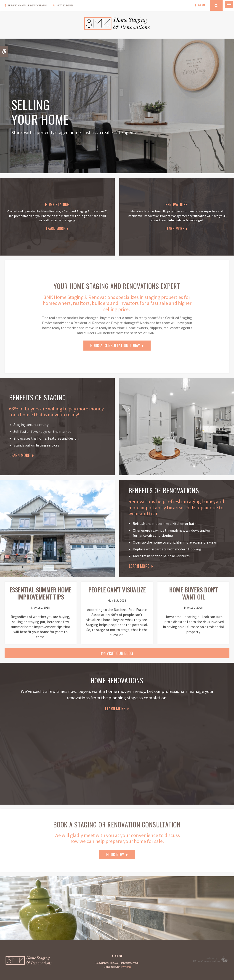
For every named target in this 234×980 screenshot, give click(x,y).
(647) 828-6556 (65, 5)
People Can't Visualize (117, 590)
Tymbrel (126, 967)
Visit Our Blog (117, 653)
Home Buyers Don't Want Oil (194, 593)
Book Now (115, 854)
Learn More (55, 229)
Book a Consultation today (115, 345)
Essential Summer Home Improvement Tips (41, 593)
